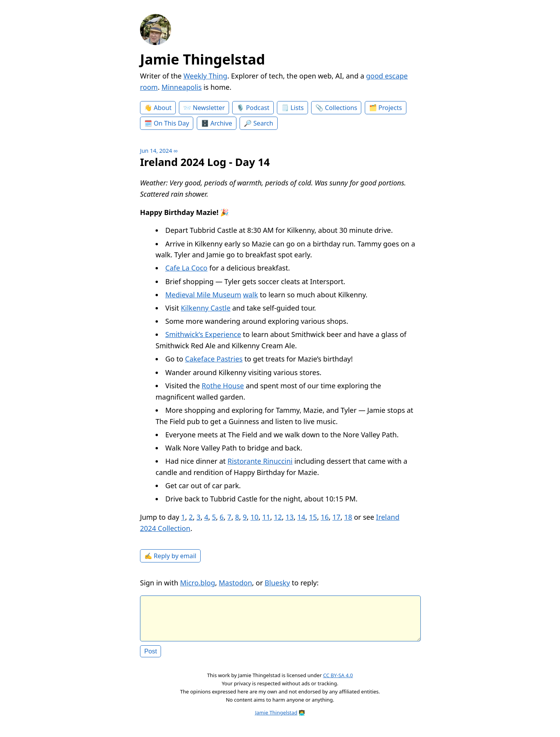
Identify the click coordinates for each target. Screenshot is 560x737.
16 (325, 517)
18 (348, 517)
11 (266, 517)
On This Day (171, 123)
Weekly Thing (206, 76)
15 (313, 517)
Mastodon (236, 583)
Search (263, 123)
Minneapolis (181, 87)
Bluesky (277, 583)
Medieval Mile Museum (203, 295)
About (163, 108)
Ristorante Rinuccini (260, 461)
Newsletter (209, 108)
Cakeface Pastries (214, 359)
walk (251, 295)
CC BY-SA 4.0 (338, 681)
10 (255, 517)
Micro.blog (198, 583)
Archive (221, 123)
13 (290, 517)
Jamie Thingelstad (203, 59)
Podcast (258, 108)
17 (337, 517)
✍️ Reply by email (170, 556)
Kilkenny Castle (206, 308)
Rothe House (223, 386)
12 (278, 517)
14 (301, 517)
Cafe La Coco (186, 268)
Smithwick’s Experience (203, 334)
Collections (341, 108)
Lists (297, 108)
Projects (390, 108)
